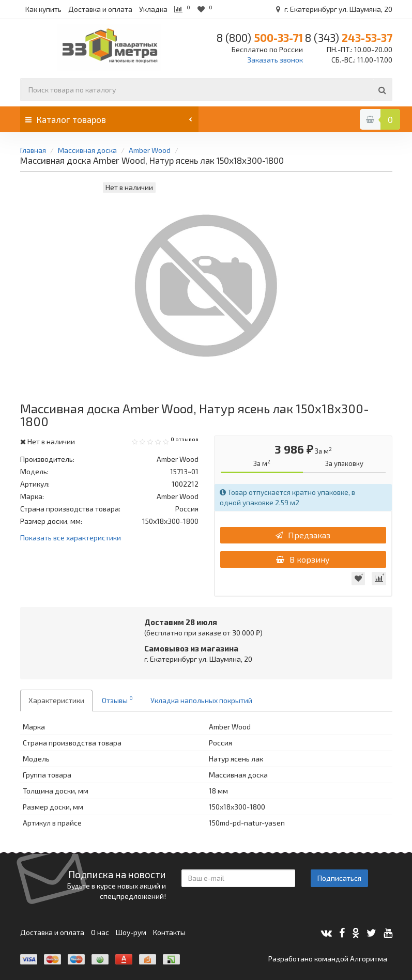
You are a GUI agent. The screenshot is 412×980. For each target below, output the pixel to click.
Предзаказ (303, 535)
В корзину (303, 559)
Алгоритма (369, 959)
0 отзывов (185, 439)
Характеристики (56, 700)
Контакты (169, 932)
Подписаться (339, 878)
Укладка (153, 9)
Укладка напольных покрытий (201, 700)
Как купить (43, 9)
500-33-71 (260, 37)
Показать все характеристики (71, 538)
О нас (100, 932)
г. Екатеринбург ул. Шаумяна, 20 (332, 9)
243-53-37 (349, 37)
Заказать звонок (275, 60)
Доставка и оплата (100, 9)
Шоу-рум (131, 932)
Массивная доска (87, 150)
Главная (33, 150)
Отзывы (117, 699)
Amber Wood (150, 150)
